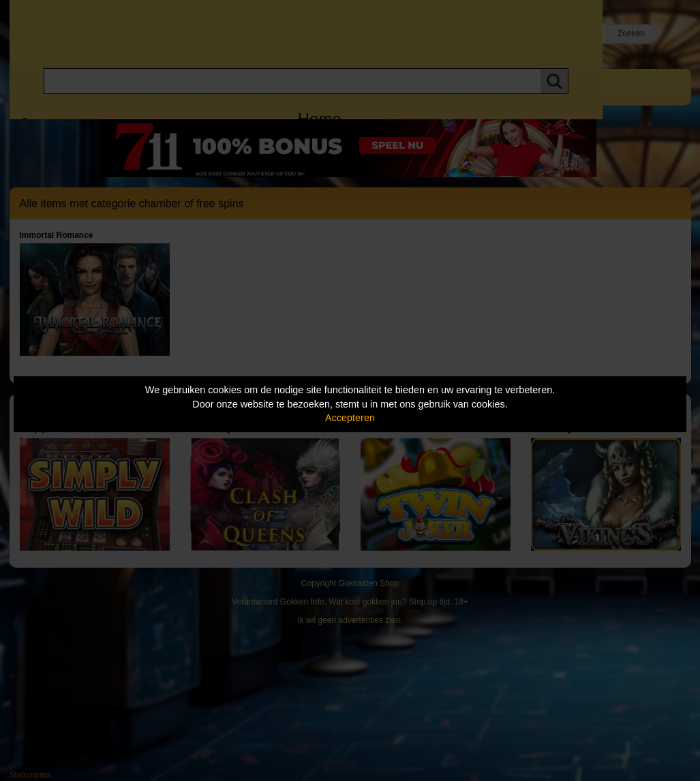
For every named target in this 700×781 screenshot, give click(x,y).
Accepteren (350, 418)
